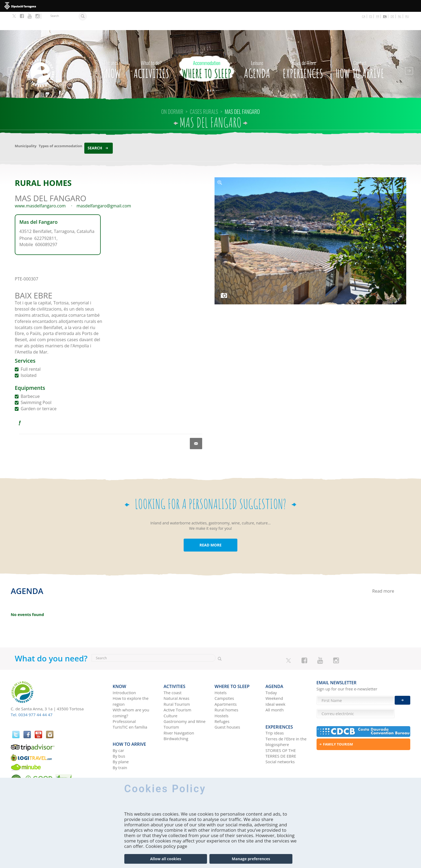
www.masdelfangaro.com (40, 188)
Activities (152, 50)
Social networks (280, 736)
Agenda (257, 50)
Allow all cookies (166, 859)
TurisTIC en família (130, 705)
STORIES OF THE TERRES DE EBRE (281, 727)
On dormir (172, 93)
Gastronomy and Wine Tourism (184, 702)
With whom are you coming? (131, 691)
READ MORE (210, 527)
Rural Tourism (177, 682)
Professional (124, 699)
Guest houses (227, 705)
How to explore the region (131, 679)
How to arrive (360, 50)
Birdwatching (176, 716)
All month (275, 688)
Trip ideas (275, 707)
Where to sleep (206, 50)
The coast (173, 671)
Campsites (224, 676)
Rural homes (226, 688)
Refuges (222, 699)
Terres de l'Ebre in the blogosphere (286, 716)
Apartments (226, 682)
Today (271, 671)
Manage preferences (251, 859)
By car (119, 724)
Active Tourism (177, 688)
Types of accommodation (60, 128)
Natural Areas (176, 676)
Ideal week (275, 682)
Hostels (222, 693)
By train (120, 741)
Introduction (124, 671)
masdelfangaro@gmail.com (104, 188)
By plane (121, 736)
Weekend (274, 676)
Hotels (221, 671)
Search (95, 130)
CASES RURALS (204, 93)
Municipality (26, 128)
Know (111, 50)
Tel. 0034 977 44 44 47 (32, 696)
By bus (119, 730)
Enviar (402, 695)
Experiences (303, 50)
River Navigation (179, 711)
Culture (170, 693)
